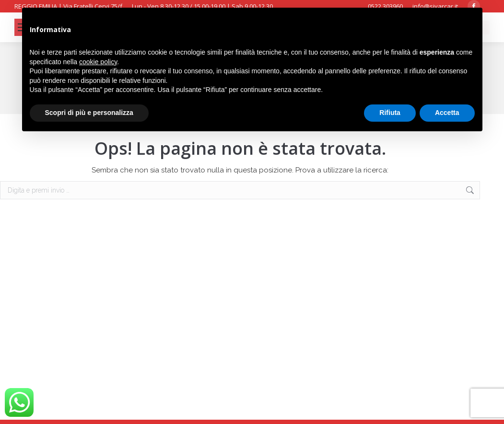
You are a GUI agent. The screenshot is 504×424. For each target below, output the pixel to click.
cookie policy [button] (98, 62)
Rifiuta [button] (390, 113)
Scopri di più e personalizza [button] (89, 113)
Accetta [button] (447, 113)
